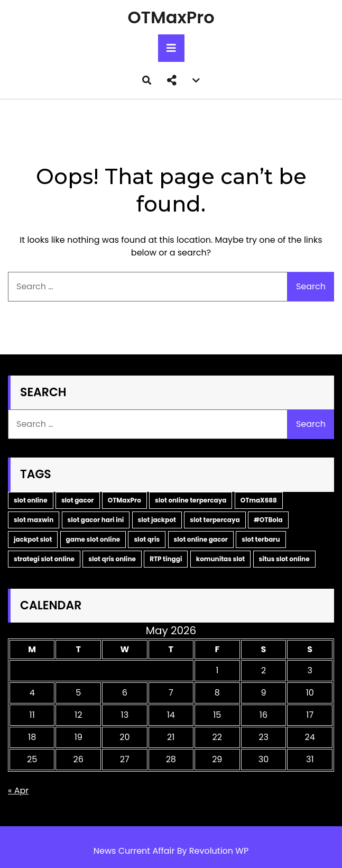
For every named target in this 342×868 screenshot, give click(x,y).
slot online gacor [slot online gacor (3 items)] (201, 539)
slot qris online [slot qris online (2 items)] (112, 559)
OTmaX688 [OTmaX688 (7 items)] (259, 500)
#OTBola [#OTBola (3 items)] (268, 520)
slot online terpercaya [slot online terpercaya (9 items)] (191, 500)
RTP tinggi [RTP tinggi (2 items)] (166, 559)
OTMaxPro (171, 17)
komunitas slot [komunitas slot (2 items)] (221, 559)
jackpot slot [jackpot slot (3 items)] (33, 539)
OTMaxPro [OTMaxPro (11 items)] (124, 500)
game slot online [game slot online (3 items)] (93, 539)
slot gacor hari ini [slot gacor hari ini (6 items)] (96, 520)
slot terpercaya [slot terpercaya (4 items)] (215, 520)
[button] (172, 80)
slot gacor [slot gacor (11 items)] (78, 500)
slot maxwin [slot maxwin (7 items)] (34, 520)
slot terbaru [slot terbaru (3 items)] (261, 539)
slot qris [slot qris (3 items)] (147, 539)
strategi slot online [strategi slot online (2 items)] (44, 559)
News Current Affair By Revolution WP (171, 851)
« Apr (18, 791)
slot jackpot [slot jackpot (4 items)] (157, 520)
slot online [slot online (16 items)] (31, 500)
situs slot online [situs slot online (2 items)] (284, 559)
